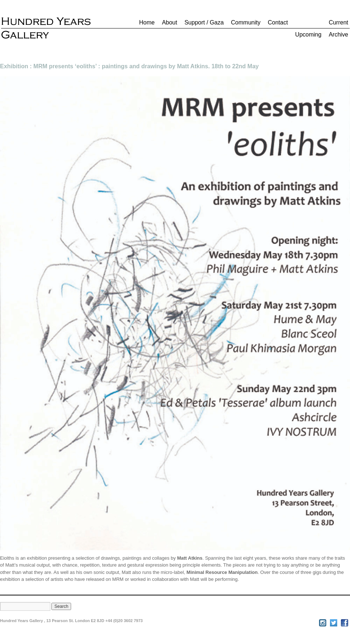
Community (246, 22)
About (170, 22)
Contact (278, 22)
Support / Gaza (204, 22)
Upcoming (308, 34)
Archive (339, 34)
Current (339, 22)
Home (147, 22)
